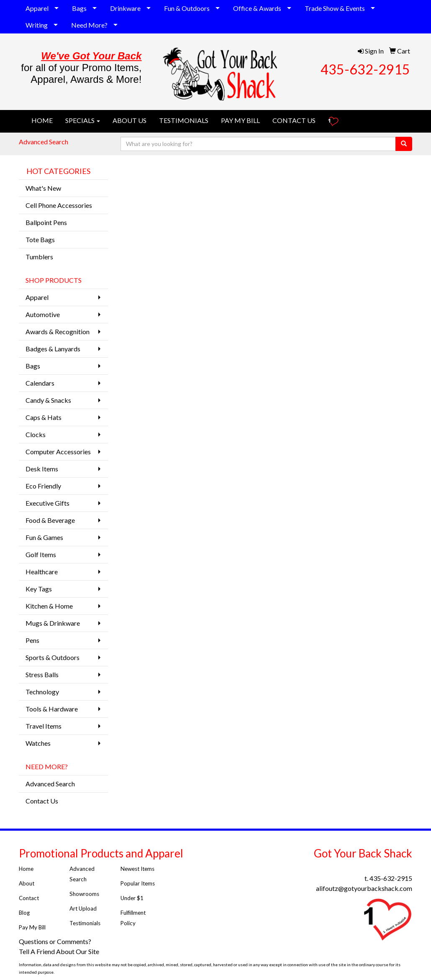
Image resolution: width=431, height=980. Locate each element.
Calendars (40, 383)
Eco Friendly (43, 486)
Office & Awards (257, 8)
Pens (32, 640)
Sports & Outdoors (53, 657)
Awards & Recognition (58, 331)
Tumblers (39, 257)
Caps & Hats (44, 417)
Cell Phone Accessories (59, 205)
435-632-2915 (365, 69)
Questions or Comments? (55, 941)
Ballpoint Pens (46, 222)
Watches (38, 743)
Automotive (43, 314)
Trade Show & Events (335, 8)
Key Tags (39, 589)
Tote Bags (40, 239)
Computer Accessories (58, 452)
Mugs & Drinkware (53, 623)
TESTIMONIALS (184, 120)
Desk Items (42, 469)
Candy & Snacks (48, 400)
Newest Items (137, 869)
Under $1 (133, 898)
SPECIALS (83, 120)
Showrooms (84, 894)
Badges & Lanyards (53, 349)
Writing (37, 25)
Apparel (37, 8)
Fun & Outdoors (187, 8)
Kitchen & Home (49, 606)
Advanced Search (44, 142)
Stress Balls (42, 674)
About (27, 883)
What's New (43, 188)
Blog (24, 913)
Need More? (89, 25)
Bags (79, 8)
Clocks (36, 434)
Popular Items (138, 883)
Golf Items (41, 554)
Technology (42, 692)
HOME (42, 120)
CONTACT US (294, 120)
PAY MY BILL (240, 120)
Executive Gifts (47, 503)
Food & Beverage (50, 520)
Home (26, 869)
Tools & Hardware (52, 709)
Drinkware (125, 8)
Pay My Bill (33, 927)
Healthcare (42, 572)
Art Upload (83, 908)
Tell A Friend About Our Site (60, 951)
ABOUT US (130, 120)
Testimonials (86, 923)
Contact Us (42, 801)
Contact (29, 898)
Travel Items (44, 726)
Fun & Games (44, 537)
